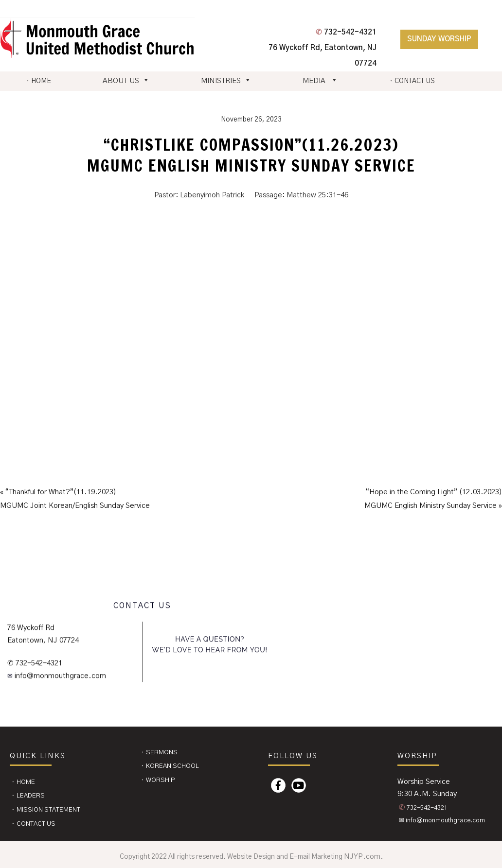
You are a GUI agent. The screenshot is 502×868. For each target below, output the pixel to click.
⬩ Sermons (159, 753)
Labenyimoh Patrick (212, 195)
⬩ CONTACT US (412, 81)
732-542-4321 (346, 32)
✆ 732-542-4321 (35, 663)
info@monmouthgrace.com (59, 676)
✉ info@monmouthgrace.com (442, 821)
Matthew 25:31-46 (317, 195)
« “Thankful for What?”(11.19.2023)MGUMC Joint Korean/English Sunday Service (75, 499)
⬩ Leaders (28, 796)
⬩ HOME (38, 81)
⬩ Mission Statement (46, 810)
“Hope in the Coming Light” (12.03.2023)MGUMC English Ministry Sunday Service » (433, 499)
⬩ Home (23, 782)
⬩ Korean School (170, 766)
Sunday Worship (439, 39)
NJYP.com (362, 857)
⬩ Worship (158, 780)
